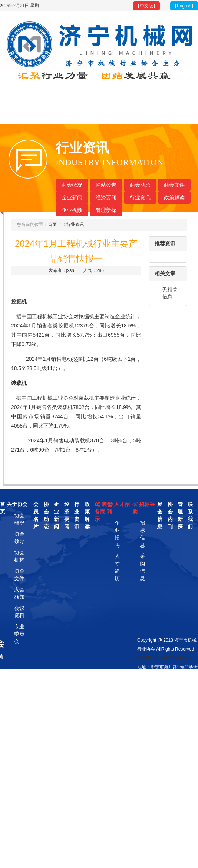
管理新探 (106, 210)
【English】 (184, 6)
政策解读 (174, 197)
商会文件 (174, 185)
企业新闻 (72, 197)
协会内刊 (170, 515)
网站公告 (106, 185)
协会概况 (19, 519)
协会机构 (19, 556)
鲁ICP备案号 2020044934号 (165, 658)
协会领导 (19, 538)
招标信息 (142, 534)
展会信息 (160, 515)
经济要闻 (106, 197)
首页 (52, 225)
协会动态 (46, 515)
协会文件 (19, 575)
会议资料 (19, 612)
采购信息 (142, 567)
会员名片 (36, 515)
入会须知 (19, 593)
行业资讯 (140, 197)
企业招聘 (117, 534)
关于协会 (17, 504)
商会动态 (140, 185)
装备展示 (101, 512)
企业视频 (72, 210)
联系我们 (190, 515)
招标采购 (143, 508)
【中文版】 (146, 6)
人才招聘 (118, 508)
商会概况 (72, 185)
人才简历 (117, 567)
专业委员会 (19, 634)
